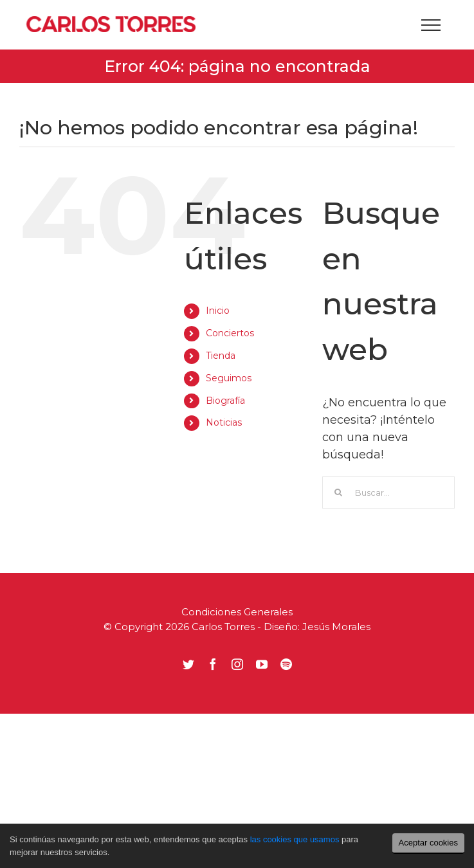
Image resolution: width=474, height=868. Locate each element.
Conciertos (230, 333)
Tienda (221, 356)
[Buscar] (338, 493)
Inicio (218, 311)
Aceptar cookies (429, 843)
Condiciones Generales (237, 612)
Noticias (224, 422)
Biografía (225, 401)
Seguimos (229, 378)
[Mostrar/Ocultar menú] (431, 25)
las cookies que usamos (295, 839)
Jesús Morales (336, 627)
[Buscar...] (388, 493)
